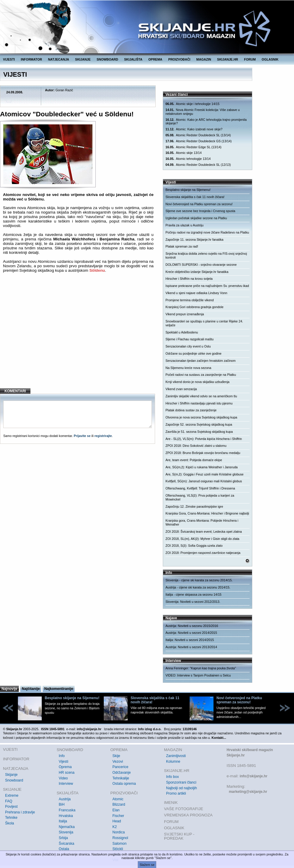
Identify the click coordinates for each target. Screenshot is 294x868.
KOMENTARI (15, 391)
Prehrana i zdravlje (20, 812)
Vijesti (64, 762)
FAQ (9, 801)
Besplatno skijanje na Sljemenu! (188, 190)
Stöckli (118, 849)
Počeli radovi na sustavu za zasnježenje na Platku (201, 375)
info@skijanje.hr (254, 776)
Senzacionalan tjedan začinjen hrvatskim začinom (201, 361)
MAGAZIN (204, 59)
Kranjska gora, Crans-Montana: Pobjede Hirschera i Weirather (202, 522)
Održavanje (122, 773)
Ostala (64, 849)
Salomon (119, 844)
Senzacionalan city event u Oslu (188, 346)
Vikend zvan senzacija (181, 389)
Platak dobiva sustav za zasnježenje (191, 410)
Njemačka (67, 827)
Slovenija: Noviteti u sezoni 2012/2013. (193, 602)
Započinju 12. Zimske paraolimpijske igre (194, 506)
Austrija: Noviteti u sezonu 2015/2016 (192, 626)
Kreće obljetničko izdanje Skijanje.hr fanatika (197, 272)
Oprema (65, 767)
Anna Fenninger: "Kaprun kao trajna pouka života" (201, 668)
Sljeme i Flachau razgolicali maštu (189, 339)
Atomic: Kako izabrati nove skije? (194, 129)
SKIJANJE (83, 59)
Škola (10, 823)
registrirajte (103, 436)
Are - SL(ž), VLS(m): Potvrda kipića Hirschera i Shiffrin (204, 439)
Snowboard (14, 780)
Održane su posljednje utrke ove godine (194, 353)
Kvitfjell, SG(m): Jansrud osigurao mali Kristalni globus (204, 481)
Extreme (12, 796)
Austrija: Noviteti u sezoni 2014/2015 (191, 633)
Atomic (118, 799)
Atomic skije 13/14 (184, 153)
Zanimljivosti (176, 756)
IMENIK (171, 803)
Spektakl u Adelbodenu (182, 332)
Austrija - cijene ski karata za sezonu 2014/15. (198, 587)
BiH (62, 804)
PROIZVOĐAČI (179, 59)
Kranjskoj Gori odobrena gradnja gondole (194, 307)
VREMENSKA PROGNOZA (188, 815)
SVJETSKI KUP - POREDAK (179, 836)
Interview (66, 784)
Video (63, 778)
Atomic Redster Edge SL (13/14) (194, 147)
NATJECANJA (59, 59)
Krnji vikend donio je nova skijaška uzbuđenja (197, 382)
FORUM (250, 59)
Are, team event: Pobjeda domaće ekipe (194, 460)
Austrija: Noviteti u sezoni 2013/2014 (191, 647)
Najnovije (9, 689)
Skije (116, 756)
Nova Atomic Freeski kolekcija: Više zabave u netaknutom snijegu (203, 112)
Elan (116, 810)
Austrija (65, 799)
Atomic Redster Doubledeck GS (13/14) (199, 141)
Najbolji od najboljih (181, 788)
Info (62, 756)
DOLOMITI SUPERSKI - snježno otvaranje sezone (201, 265)
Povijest (11, 807)
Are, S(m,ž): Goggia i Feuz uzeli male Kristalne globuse (205, 474)
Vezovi (118, 762)
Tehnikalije (121, 778)
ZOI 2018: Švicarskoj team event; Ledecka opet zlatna (204, 532)
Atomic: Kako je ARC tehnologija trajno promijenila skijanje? (206, 122)
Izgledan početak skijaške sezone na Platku (196, 218)
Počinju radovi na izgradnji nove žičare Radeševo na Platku (207, 232)
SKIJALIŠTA (133, 59)
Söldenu (97, 270)
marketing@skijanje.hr (248, 792)
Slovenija (66, 832)
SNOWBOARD (107, 59)
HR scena (67, 773)
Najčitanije (31, 689)
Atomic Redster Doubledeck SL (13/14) (198, 135)
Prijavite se (82, 436)
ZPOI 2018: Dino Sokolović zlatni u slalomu (196, 446)
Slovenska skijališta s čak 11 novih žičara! (195, 197)
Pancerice (120, 767)
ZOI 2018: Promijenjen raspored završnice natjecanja (203, 553)
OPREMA (155, 59)
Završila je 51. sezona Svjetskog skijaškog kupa (199, 432)
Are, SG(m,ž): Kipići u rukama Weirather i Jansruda (202, 467)
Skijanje (11, 775)
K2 (115, 827)
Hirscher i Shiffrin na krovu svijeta (189, 279)
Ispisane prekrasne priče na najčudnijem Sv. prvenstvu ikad (207, 286)
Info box (172, 777)
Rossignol (120, 838)
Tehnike (11, 818)
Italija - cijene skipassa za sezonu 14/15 (194, 594)
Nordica (119, 832)
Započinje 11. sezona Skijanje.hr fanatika (194, 240)
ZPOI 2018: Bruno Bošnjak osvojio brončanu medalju (203, 453)
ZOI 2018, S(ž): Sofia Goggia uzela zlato (194, 546)
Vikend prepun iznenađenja (185, 314)
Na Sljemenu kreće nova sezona (188, 368)
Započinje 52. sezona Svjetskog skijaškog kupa (199, 424)
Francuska (67, 810)
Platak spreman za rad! (182, 246)
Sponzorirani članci (181, 782)
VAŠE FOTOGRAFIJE (184, 809)
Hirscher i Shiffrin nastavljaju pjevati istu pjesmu (199, 403)
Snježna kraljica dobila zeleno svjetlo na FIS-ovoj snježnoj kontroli (206, 255)
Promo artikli (176, 793)
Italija (63, 821)
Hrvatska (66, 816)
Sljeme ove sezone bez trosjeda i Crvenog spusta (200, 211)
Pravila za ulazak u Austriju (184, 225)
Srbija (63, 838)
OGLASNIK (270, 59)
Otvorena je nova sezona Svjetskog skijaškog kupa (201, 417)
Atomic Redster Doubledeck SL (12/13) (198, 165)
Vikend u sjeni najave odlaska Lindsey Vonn (196, 293)
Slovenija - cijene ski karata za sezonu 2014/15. (199, 580)
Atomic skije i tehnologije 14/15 (192, 104)
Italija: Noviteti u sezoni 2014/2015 (190, 640)
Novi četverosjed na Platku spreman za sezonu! (199, 204)
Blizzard (119, 804)
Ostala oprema (124, 784)
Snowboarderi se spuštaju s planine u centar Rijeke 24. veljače (204, 323)
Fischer (118, 816)
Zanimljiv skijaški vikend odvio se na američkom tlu (201, 396)
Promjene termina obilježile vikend (190, 300)
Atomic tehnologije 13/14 (188, 159)
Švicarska (66, 844)
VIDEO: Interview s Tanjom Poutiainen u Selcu (198, 675)
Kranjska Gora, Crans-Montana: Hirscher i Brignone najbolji (207, 513)
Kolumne (173, 762)
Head (117, 821)
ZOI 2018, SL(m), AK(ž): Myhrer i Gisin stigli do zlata (202, 539)
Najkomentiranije (59, 689)
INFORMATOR (31, 59)
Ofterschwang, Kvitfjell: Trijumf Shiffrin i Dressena (200, 488)
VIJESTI (9, 59)
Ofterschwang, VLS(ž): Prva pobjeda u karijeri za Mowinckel (200, 497)
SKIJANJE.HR (228, 59)
